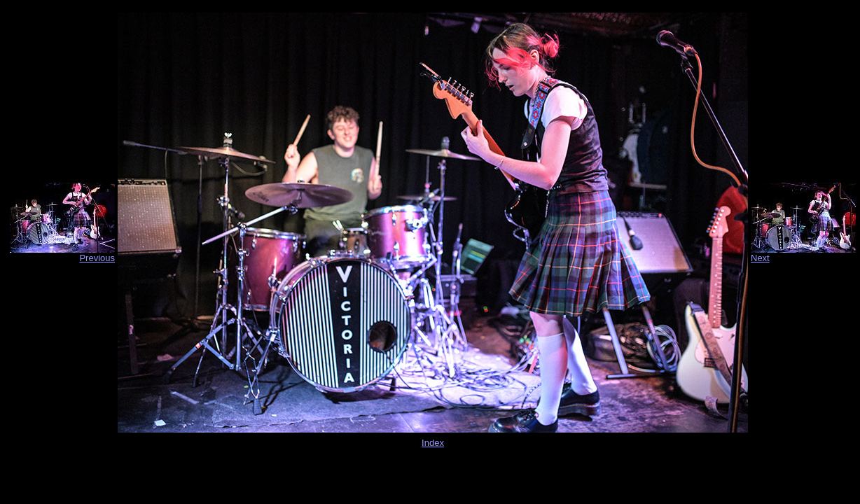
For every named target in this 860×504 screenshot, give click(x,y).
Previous (97, 258)
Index (433, 443)
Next (760, 258)
